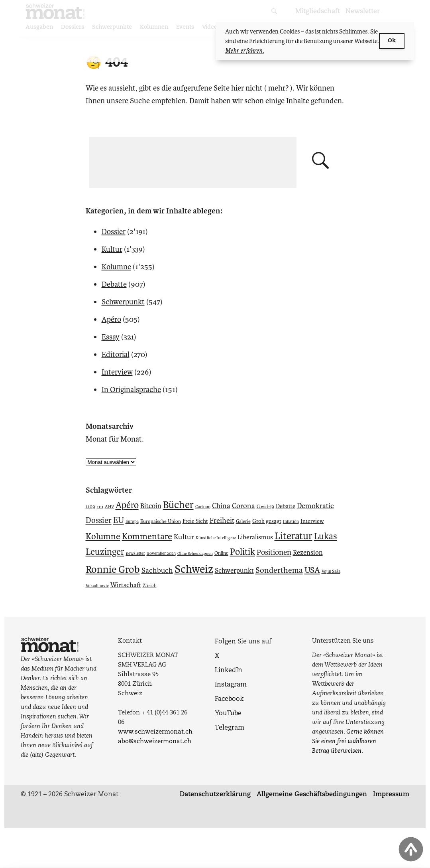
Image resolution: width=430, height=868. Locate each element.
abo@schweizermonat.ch (155, 742)
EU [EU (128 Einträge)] (119, 520)
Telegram (230, 728)
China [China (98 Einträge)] (221, 506)
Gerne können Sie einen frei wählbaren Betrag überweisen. (348, 742)
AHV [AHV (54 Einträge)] (109, 507)
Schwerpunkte (112, 27)
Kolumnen (154, 27)
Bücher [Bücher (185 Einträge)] (178, 505)
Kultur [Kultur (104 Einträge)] (184, 537)
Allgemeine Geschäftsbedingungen (312, 795)
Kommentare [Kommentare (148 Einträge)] (147, 536)
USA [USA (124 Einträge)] (312, 570)
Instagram (231, 685)
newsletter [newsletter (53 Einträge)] (135, 553)
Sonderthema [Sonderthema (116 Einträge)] (279, 570)
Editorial (116, 354)
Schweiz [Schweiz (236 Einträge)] (194, 569)
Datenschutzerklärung (215, 795)
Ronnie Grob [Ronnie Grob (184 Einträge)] (113, 570)
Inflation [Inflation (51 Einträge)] (291, 522)
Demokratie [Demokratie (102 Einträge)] (315, 506)
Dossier (114, 232)
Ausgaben (39, 27)
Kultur (112, 249)
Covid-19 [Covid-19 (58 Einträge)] (265, 507)
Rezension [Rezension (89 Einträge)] (308, 553)
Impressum (391, 795)
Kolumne (116, 267)
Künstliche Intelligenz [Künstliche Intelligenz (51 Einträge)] (216, 538)
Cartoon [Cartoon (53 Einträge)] (203, 507)
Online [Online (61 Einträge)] (221, 553)
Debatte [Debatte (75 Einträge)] (286, 506)
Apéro (111, 319)
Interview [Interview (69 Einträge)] (312, 521)
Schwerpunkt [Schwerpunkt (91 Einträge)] (234, 571)
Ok (392, 41)
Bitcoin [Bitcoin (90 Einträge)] (151, 506)
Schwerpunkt (123, 302)
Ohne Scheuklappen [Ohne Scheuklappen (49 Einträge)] (195, 554)
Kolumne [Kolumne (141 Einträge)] (103, 537)
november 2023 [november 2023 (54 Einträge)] (161, 553)
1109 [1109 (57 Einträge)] (90, 507)
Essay (111, 337)
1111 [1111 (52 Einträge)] (100, 507)
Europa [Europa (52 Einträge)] (132, 522)
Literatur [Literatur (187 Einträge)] (294, 536)
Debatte (114, 284)
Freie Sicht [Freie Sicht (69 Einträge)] (195, 521)
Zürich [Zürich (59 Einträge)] (150, 586)
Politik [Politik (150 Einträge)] (242, 552)
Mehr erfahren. (245, 51)
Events (185, 27)
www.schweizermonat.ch (155, 732)
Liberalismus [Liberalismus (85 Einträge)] (255, 537)
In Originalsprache (131, 390)
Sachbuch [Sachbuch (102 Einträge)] (157, 570)
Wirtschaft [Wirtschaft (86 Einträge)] (126, 585)
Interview (117, 372)
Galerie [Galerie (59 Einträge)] (243, 521)
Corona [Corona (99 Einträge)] (243, 506)
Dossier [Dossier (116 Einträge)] (99, 520)
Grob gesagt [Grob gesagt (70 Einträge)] (267, 521)
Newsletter (363, 12)
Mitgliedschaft (318, 12)
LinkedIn (229, 671)
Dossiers (73, 27)
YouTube (228, 714)
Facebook (229, 699)
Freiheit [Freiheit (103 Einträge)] (222, 521)
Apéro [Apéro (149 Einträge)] (127, 505)
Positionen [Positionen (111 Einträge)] (274, 552)
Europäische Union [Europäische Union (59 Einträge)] (161, 521)
